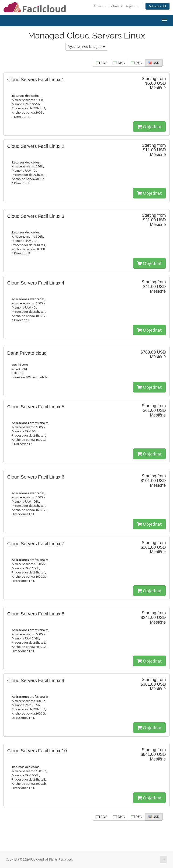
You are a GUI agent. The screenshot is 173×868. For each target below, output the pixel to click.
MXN (119, 63)
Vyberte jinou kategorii (87, 47)
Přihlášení (116, 6)
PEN (137, 63)
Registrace (132, 6)
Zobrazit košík (157, 6)
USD (154, 63)
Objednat (149, 127)
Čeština (100, 6)
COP (102, 63)
